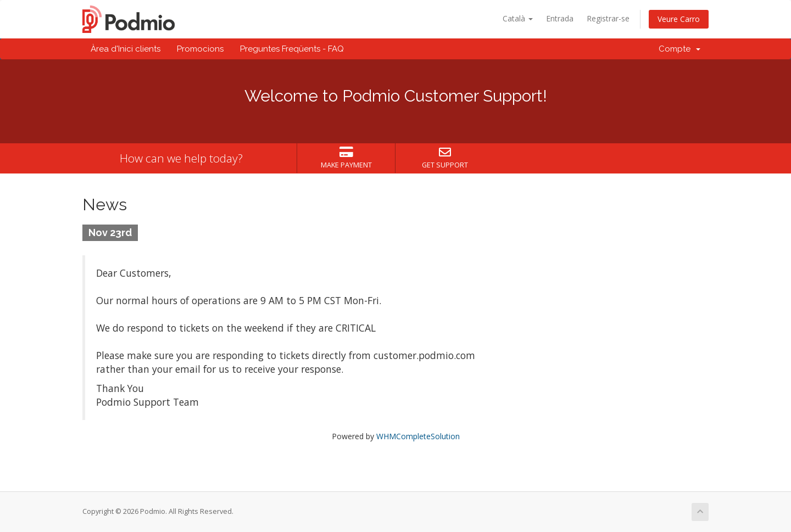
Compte (679, 49)
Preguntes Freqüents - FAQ (292, 49)
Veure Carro (679, 19)
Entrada (560, 18)
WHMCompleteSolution (418, 436)
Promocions (200, 49)
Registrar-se (608, 18)
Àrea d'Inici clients (126, 49)
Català (518, 18)
